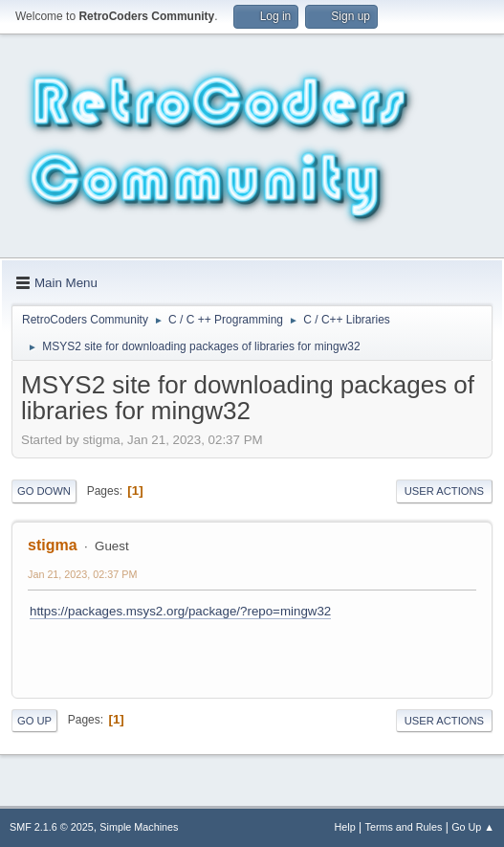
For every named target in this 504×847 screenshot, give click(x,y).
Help (345, 827)
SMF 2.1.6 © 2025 (52, 827)
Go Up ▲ (473, 827)
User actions (444, 491)
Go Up (34, 721)
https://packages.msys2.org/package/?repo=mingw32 (180, 611)
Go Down (44, 491)
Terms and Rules (404, 827)
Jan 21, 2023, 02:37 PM (82, 574)
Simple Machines (139, 827)
